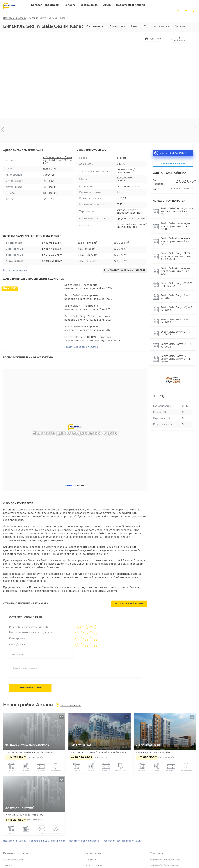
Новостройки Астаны (15, 18)
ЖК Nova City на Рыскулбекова (27, 745)
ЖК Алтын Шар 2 (82, 745)
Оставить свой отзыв (129, 604)
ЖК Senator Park (148, 745)
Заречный (49, 175)
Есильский (50, 169)
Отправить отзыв (30, 688)
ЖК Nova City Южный (20, 808)
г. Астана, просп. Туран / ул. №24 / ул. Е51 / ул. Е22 (58, 160)
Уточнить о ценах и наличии (124, 270)
